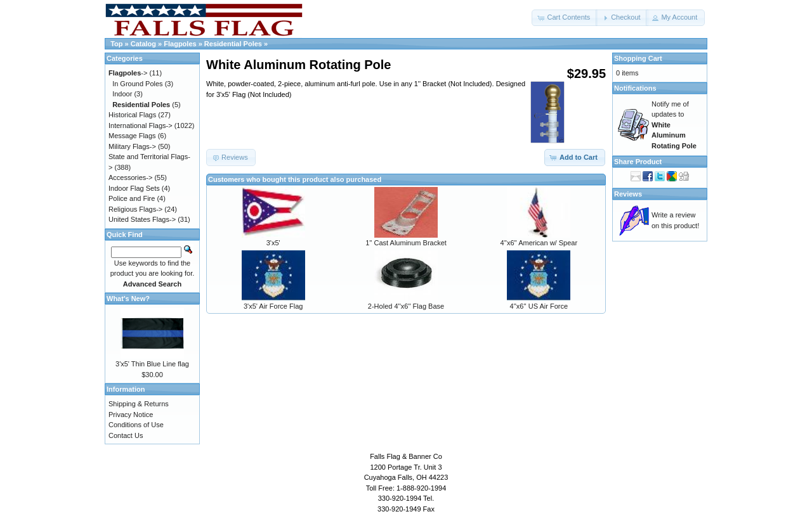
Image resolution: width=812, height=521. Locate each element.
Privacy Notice (131, 415)
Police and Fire (132, 198)
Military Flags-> (132, 146)
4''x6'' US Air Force (539, 306)
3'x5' (273, 243)
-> (128, 73)
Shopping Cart (638, 58)
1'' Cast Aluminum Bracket (406, 243)
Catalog (143, 44)
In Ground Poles (138, 84)
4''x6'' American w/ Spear (539, 243)
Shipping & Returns (139, 404)
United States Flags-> (142, 219)
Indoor (122, 94)
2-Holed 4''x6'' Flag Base (406, 306)
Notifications (635, 88)
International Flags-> (141, 125)
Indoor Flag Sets (134, 188)
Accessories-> (130, 177)
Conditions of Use (136, 425)
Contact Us (126, 435)
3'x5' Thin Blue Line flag (152, 364)
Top (116, 44)
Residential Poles (233, 44)
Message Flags (132, 136)
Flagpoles (180, 44)
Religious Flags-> (135, 209)
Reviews (628, 194)
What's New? (128, 299)
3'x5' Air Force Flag (273, 306)
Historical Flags (132, 115)
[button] (565, 18)
